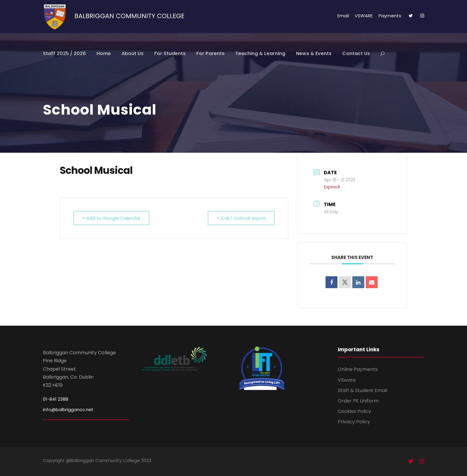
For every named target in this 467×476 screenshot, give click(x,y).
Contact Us (356, 53)
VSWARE (364, 16)
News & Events (314, 53)
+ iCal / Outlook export (241, 218)
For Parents (210, 53)
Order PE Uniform (358, 401)
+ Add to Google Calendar (111, 218)
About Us (133, 53)
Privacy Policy (354, 422)
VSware (347, 380)
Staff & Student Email (362, 390)
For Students (170, 53)
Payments (390, 16)
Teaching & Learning (260, 53)
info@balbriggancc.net (68, 409)
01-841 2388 (56, 399)
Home (104, 53)
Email (343, 16)
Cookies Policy (354, 411)
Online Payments (358, 369)
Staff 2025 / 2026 (64, 53)
